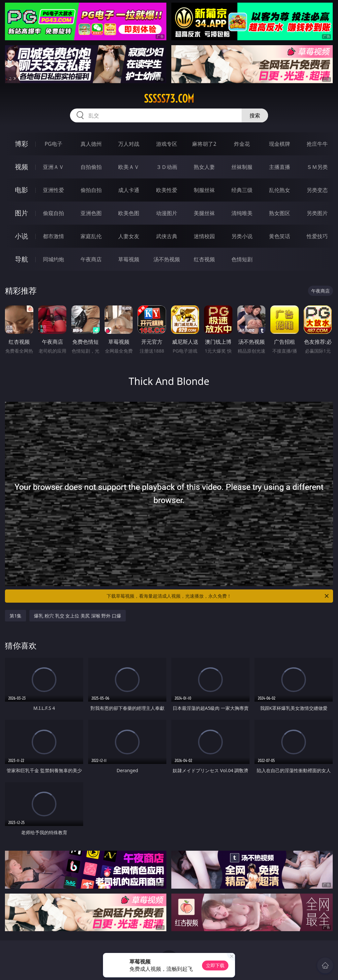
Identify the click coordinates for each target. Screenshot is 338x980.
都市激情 (53, 236)
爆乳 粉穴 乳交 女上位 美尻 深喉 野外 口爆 (77, 616)
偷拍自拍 (91, 190)
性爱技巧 (317, 236)
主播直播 (280, 167)
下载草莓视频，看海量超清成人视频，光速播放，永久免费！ (218, 596)
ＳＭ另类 (317, 167)
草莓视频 (129, 259)
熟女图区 (280, 213)
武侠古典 (167, 236)
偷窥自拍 (53, 213)
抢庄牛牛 (317, 144)
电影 (21, 190)
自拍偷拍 (91, 167)
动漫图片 (167, 213)
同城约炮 (53, 259)
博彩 (21, 144)
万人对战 (129, 144)
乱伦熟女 (280, 190)
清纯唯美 (242, 213)
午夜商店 (91, 259)
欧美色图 (129, 213)
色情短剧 (242, 259)
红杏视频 (204, 259)
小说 (21, 236)
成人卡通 (129, 190)
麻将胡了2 (204, 144)
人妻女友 (129, 236)
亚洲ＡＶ (53, 167)
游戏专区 (167, 144)
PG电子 (53, 144)
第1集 (16, 616)
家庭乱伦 (91, 236)
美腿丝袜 (204, 213)
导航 (21, 259)
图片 (21, 213)
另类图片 (317, 213)
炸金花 (242, 144)
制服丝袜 (204, 190)
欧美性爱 (167, 190)
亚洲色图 (91, 213)
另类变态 (317, 190)
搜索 (255, 115)
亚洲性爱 (53, 190)
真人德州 (91, 144)
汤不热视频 (167, 259)
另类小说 (242, 236)
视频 (21, 167)
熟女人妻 (204, 167)
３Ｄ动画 (167, 167)
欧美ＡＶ (129, 167)
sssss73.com (169, 99)
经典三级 (242, 190)
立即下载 (215, 965)
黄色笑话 (280, 236)
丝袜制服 (242, 167)
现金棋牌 (280, 144)
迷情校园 (204, 236)
